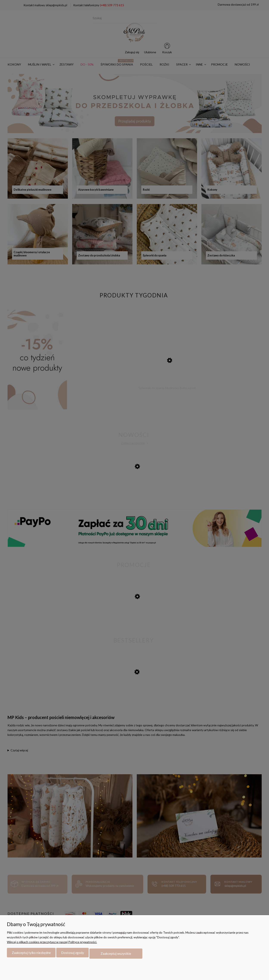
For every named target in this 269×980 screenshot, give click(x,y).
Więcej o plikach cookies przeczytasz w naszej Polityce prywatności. (52, 943)
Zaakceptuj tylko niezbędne (31, 954)
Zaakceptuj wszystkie (116, 954)
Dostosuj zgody (73, 954)
